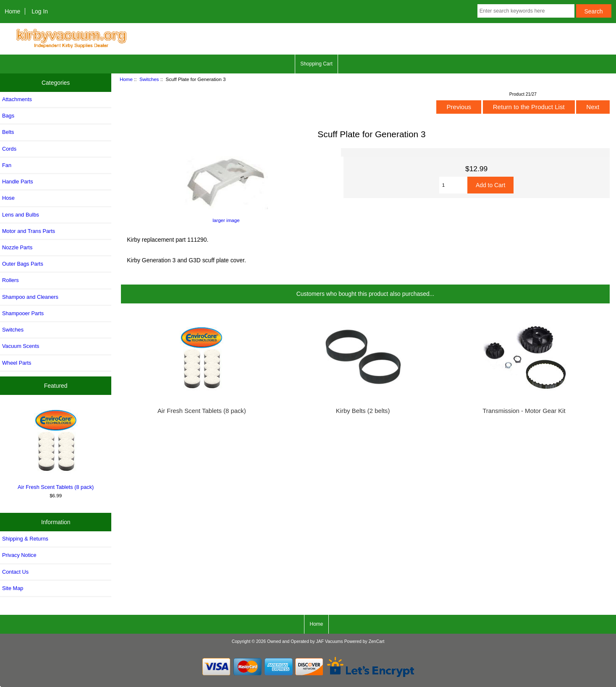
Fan (7, 165)
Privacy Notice (19, 555)
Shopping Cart (316, 64)
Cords (9, 149)
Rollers (10, 280)
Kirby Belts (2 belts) (363, 411)
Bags (8, 116)
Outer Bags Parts (23, 264)
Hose (8, 198)
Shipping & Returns (25, 539)
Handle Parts (18, 182)
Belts (8, 132)
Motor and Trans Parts (29, 231)
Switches (149, 79)
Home (12, 11)
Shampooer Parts (23, 313)
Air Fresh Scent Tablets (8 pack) (56, 448)
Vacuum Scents (21, 346)
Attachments (17, 99)
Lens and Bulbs (21, 215)
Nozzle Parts (17, 247)
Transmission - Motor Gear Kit (524, 411)
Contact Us (15, 572)
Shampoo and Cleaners (30, 297)
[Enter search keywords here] (526, 11)
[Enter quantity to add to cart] (453, 185)
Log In (40, 11)
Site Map (13, 588)
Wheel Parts (17, 363)
